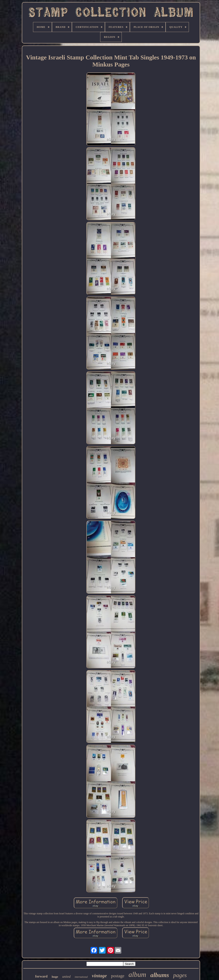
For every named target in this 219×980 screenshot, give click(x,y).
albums (160, 975)
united (66, 977)
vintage (99, 976)
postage (118, 976)
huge (55, 977)
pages (180, 975)
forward (41, 976)
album (137, 974)
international (81, 977)
